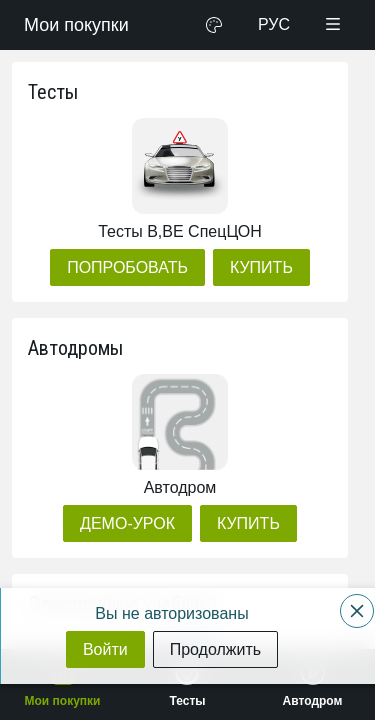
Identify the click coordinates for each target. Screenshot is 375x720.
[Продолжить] (215, 649)
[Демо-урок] (127, 523)
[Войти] (105, 649)
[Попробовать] (127, 267)
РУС (274, 24)
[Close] (357, 611)
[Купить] (261, 267)
